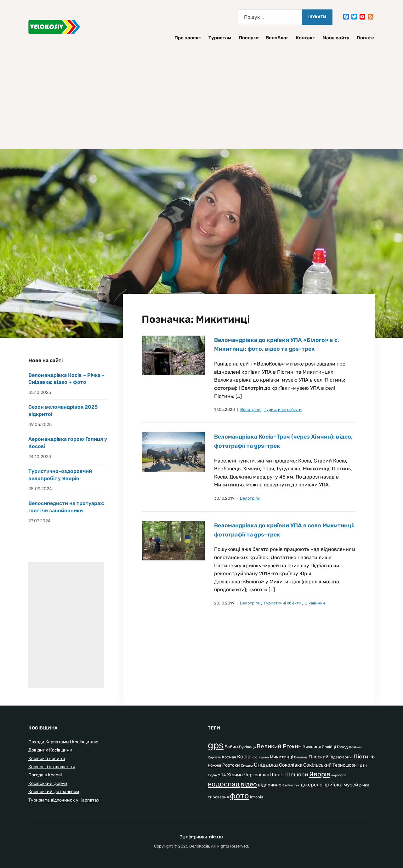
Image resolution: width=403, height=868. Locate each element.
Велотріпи (250, 409)
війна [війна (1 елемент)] (289, 785)
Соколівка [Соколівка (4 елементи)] (291, 765)
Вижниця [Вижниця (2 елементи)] (312, 747)
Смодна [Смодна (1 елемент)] (247, 766)
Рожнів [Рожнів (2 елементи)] (215, 765)
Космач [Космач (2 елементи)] (229, 757)
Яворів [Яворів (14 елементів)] (320, 774)
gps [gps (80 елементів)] (216, 745)
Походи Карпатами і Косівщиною (63, 742)
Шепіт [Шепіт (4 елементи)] (277, 775)
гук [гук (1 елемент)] (297, 785)
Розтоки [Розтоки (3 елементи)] (231, 765)
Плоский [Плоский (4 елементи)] (318, 757)
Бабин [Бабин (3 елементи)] (231, 747)
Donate (365, 38)
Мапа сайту (336, 38)
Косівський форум (48, 783)
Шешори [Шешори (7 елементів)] (297, 774)
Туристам (220, 38)
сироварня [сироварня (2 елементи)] (218, 797)
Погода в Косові (45, 775)
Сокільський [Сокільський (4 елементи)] (317, 765)
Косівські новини (47, 759)
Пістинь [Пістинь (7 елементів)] (364, 757)
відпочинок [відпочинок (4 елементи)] (271, 785)
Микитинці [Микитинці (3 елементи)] (281, 757)
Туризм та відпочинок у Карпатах (64, 800)
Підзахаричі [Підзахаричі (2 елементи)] (341, 757)
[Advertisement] (201, 92)
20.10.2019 (224, 603)
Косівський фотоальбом (54, 792)
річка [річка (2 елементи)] (364, 785)
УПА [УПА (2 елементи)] (222, 775)
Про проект (188, 38)
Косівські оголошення (52, 767)
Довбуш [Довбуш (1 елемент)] (355, 747)
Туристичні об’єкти (283, 409)
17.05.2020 (224, 409)
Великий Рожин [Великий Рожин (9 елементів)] (279, 746)
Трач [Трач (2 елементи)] (362, 765)
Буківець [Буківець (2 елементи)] (247, 747)
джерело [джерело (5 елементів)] (312, 785)
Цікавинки (315, 603)
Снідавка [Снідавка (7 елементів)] (266, 765)
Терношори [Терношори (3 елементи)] (345, 765)
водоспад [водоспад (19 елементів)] (224, 784)
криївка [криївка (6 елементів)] (333, 785)
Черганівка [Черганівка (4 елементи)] (256, 775)
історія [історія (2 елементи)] (257, 797)
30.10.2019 (224, 498)
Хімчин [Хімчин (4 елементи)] (235, 775)
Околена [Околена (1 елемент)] (301, 757)
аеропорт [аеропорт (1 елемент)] (339, 775)
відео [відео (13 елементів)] (249, 784)
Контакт (305, 38)
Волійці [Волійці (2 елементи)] (329, 747)
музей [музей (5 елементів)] (351, 785)
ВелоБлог (277, 38)
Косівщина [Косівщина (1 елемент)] (260, 757)
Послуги (249, 38)
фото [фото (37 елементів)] (239, 796)
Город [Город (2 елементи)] (342, 747)
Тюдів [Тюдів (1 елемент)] (212, 775)
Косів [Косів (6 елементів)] (244, 757)
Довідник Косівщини (50, 750)
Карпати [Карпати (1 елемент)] (214, 757)
